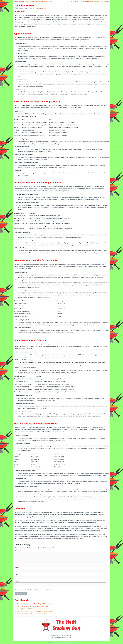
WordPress (56, 643)
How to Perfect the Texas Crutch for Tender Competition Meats (34, 611)
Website (17, 581)
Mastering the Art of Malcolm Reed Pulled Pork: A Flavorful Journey (89, 1)
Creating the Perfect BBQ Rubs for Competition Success (33, 609)
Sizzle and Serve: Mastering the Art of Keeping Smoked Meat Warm (34, 1)
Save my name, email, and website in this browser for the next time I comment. (35, 590)
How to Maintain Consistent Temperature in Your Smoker (33, 606)
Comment (18, 551)
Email (17, 574)
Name (17, 568)
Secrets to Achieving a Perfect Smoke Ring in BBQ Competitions (35, 604)
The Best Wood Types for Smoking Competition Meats (32, 614)
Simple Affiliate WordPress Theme (68, 643)
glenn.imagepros (42, 8)
